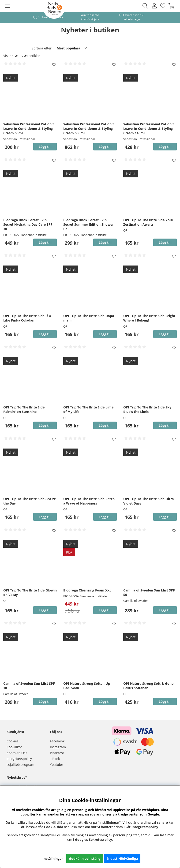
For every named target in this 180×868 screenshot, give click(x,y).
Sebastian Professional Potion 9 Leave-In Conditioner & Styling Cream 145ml (149, 129)
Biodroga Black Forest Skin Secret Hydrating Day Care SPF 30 (28, 224)
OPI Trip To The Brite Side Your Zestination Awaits (148, 222)
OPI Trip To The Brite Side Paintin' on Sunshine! (24, 409)
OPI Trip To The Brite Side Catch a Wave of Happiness (89, 501)
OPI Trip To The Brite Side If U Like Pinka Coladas (27, 318)
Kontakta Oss (17, 753)
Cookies (13, 741)
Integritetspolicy (19, 759)
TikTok (55, 759)
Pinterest (57, 753)
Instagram (58, 747)
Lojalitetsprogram (20, 765)
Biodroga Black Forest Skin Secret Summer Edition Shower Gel (88, 224)
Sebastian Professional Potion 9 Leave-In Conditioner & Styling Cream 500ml (89, 129)
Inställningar (53, 859)
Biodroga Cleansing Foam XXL (87, 590)
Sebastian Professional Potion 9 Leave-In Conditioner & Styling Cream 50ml (29, 129)
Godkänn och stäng (85, 859)
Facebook (57, 741)
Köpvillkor (14, 747)
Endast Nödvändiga (122, 859)
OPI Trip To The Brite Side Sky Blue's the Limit (147, 409)
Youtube (56, 765)
